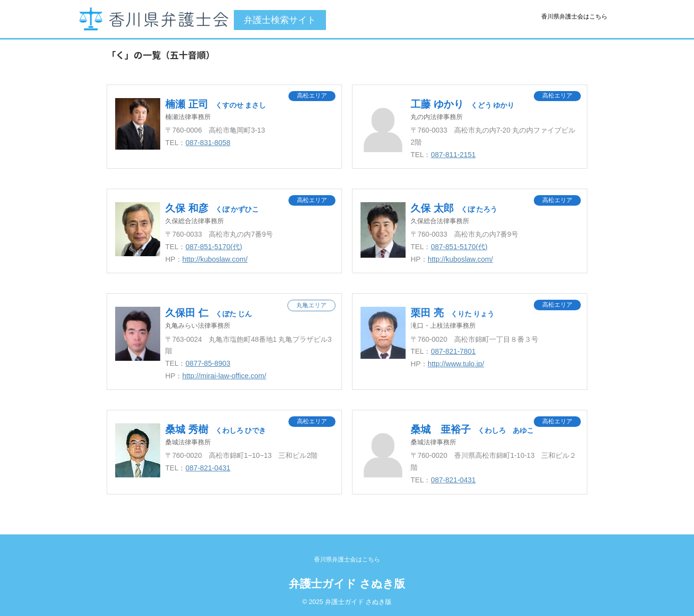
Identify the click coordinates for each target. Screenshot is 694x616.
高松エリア (312, 96)
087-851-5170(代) (214, 247)
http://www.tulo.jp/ (456, 364)
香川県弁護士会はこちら (574, 17)
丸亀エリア (311, 305)
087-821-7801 (453, 351)
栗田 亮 (452, 313)
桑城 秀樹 (216, 429)
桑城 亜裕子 (472, 429)
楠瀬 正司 (216, 104)
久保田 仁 (209, 313)
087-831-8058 (208, 143)
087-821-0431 (208, 468)
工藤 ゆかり (462, 104)
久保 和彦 (212, 208)
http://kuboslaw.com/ (215, 259)
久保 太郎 (454, 208)
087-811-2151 (453, 155)
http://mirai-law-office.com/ (224, 376)
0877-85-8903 (208, 363)
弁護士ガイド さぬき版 (347, 584)
